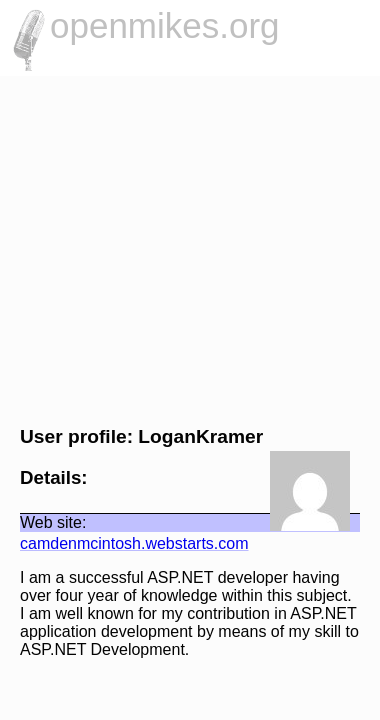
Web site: (43, 522)
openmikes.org (165, 25)
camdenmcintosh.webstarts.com (124, 543)
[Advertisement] (190, 248)
